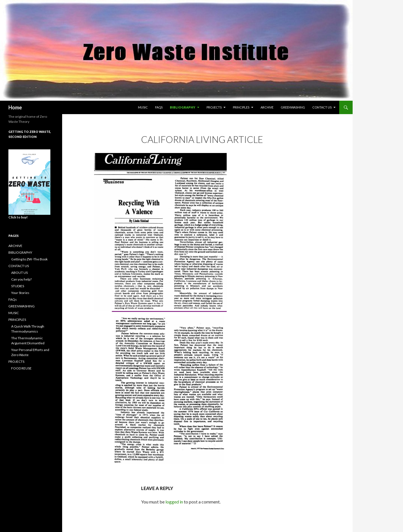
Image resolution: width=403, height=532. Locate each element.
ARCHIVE (267, 107)
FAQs (159, 107)
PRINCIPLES (241, 107)
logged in (174, 502)
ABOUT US (19, 273)
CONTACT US (322, 107)
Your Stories (20, 293)
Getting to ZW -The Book (29, 259)
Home (15, 107)
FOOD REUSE (21, 368)
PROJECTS (214, 107)
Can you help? (21, 279)
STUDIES (18, 286)
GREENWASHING (293, 107)
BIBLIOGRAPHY (183, 107)
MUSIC (143, 107)
